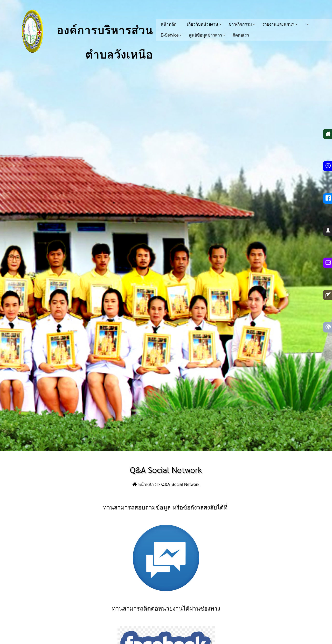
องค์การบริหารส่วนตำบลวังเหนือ (79, 31)
